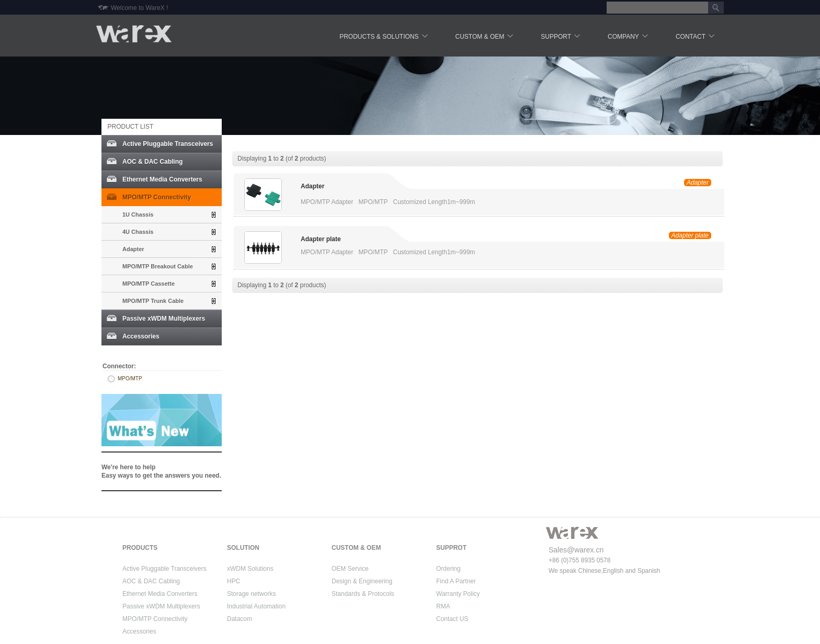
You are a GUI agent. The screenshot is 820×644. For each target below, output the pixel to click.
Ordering (448, 569)
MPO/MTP (130, 379)
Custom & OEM (485, 37)
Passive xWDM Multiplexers (164, 319)
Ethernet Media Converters (162, 179)
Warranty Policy (458, 594)
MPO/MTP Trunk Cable (153, 301)
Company (629, 37)
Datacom (240, 619)
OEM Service (350, 569)
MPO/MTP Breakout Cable (158, 266)
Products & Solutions (384, 37)
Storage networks (251, 594)
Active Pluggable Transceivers (168, 144)
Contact (696, 37)
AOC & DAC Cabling (152, 162)
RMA (443, 606)
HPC (234, 581)
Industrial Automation (256, 606)
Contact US (452, 619)
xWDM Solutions (250, 569)
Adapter (133, 249)
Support (561, 37)
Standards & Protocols (363, 594)
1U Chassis (138, 214)
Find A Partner (456, 581)
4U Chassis (138, 232)
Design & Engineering (362, 581)
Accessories (141, 336)
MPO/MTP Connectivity (157, 197)
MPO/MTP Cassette (149, 284)
